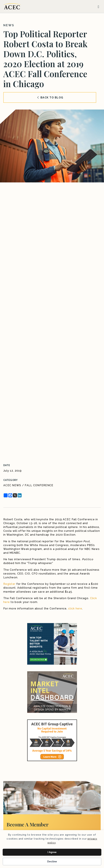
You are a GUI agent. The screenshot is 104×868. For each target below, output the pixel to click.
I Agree (52, 852)
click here (75, 609)
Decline (52, 862)
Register (9, 584)
